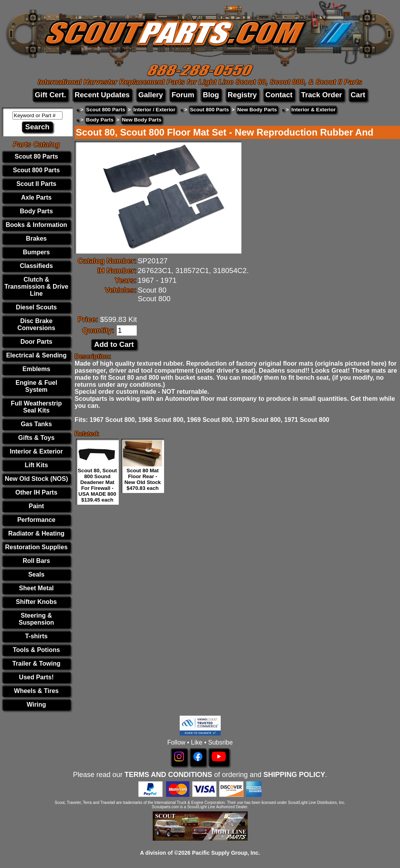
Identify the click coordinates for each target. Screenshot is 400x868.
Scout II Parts (36, 184)
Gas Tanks (36, 424)
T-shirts (36, 636)
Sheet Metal (37, 588)
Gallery (151, 95)
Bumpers (36, 252)
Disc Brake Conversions (37, 324)
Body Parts (36, 211)
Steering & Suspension (37, 619)
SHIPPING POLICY (294, 775)
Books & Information (36, 225)
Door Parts (36, 342)
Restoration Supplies (36, 547)
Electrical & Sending (37, 355)
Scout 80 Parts (36, 156)
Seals (36, 574)
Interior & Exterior (36, 451)
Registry (242, 95)
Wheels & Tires (36, 691)
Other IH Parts (36, 492)
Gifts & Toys (37, 438)
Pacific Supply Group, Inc (225, 853)
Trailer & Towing (36, 664)
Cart (358, 95)
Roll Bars (36, 561)
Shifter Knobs (37, 602)
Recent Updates (102, 95)
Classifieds (36, 266)
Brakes (36, 238)
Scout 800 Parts (36, 170)
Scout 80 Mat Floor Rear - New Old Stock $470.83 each (142, 479)
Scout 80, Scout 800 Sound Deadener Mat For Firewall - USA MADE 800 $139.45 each (97, 485)
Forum (183, 95)
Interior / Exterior (154, 110)
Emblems (36, 369)
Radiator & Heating (36, 533)
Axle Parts (36, 197)
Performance (36, 520)
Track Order (322, 95)
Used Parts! (37, 677)
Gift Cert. (50, 95)
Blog (211, 95)
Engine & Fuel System (37, 386)
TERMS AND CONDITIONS (168, 775)
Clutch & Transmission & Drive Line (36, 287)
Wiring (36, 705)
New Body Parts (257, 110)
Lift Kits (36, 465)
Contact (279, 95)
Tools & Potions (37, 650)
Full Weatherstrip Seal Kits (36, 407)
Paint (36, 506)
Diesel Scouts (37, 307)
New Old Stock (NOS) (36, 479)
